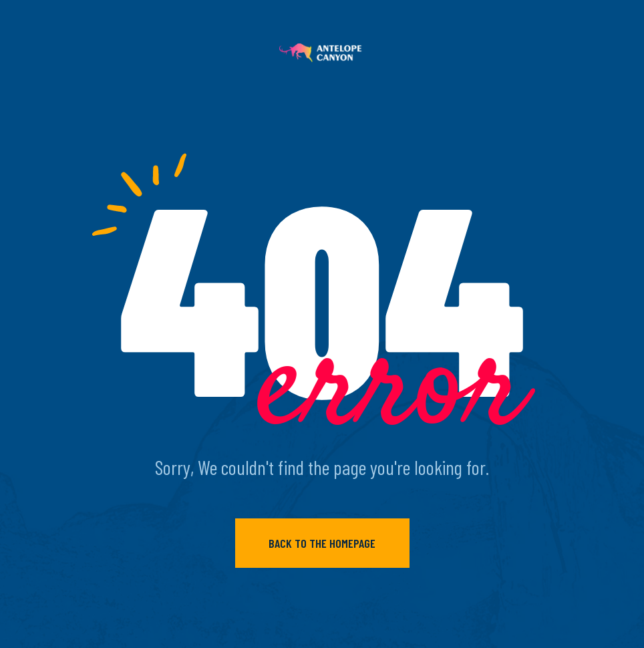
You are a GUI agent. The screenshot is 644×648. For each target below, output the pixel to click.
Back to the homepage (322, 543)
